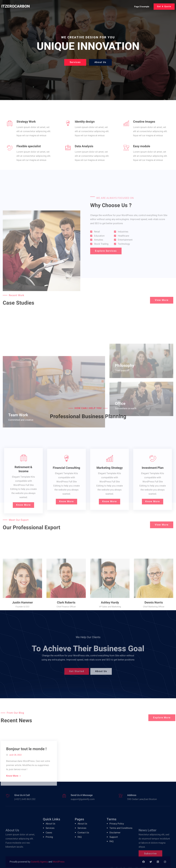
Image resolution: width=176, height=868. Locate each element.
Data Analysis (84, 158)
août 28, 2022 (15, 784)
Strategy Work (26, 133)
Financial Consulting (66, 508)
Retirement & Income (23, 512)
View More (162, 304)
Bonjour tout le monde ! (26, 778)
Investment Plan (153, 508)
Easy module (142, 158)
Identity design (85, 133)
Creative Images (144, 133)
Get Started (77, 676)
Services (75, 63)
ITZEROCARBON (16, 6)
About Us (100, 63)
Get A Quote (164, 6)
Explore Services (106, 255)
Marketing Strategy (110, 508)
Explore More (162, 722)
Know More (23, 547)
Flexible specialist (29, 158)
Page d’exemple (142, 7)
